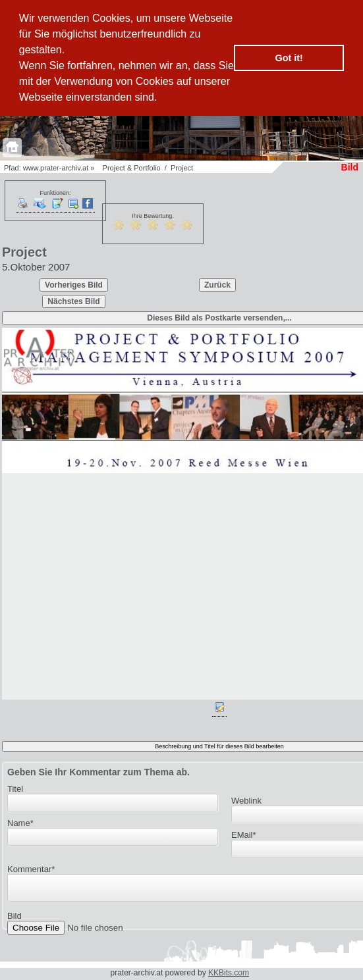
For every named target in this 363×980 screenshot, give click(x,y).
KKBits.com (229, 973)
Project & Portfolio (132, 168)
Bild (14, 920)
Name (20, 823)
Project (182, 168)
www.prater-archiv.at (56, 168)
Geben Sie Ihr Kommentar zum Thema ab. (98, 772)
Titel (15, 789)
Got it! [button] (289, 58)
